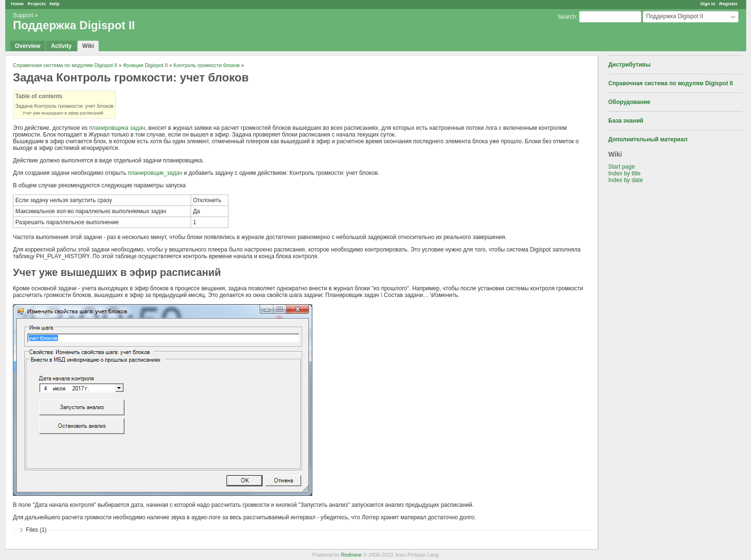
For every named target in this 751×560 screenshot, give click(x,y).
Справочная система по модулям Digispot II (671, 83)
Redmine (351, 555)
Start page (621, 167)
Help (55, 4)
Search (567, 17)
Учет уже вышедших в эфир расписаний (63, 113)
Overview (28, 46)
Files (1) (36, 530)
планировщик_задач (155, 173)
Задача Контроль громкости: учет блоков (64, 106)
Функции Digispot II (146, 65)
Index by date (626, 180)
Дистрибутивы (629, 65)
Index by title (624, 173)
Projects (37, 4)
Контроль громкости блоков (206, 65)
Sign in (708, 4)
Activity (61, 46)
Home (17, 4)
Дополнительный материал (648, 139)
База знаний (626, 121)
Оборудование (629, 102)
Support (23, 15)
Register (728, 4)
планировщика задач (117, 128)
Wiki (88, 46)
